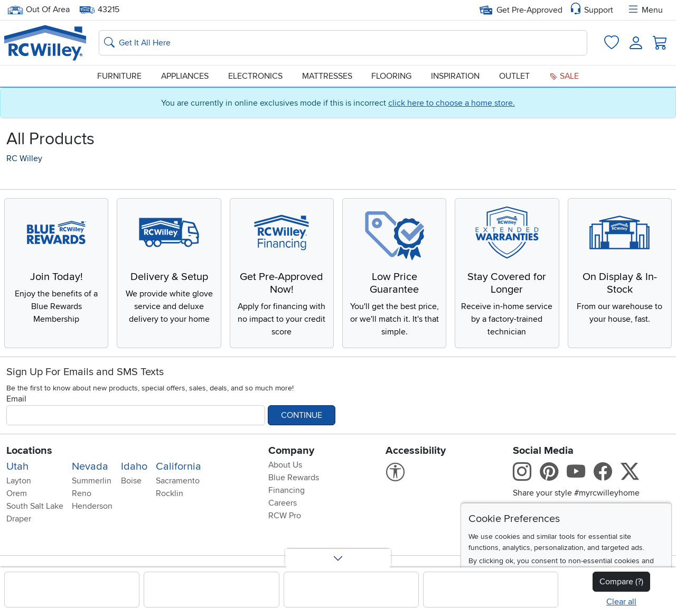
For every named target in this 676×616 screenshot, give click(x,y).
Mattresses (327, 76)
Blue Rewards (294, 478)
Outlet (514, 76)
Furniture (119, 76)
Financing (287, 490)
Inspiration (455, 76)
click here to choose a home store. (452, 103)
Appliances (185, 76)
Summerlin (92, 481)
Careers (283, 503)
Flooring (391, 76)
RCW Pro (285, 516)
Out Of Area (39, 10)
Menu (645, 10)
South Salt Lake (35, 506)
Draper (19, 519)
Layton (19, 481)
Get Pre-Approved (521, 10)
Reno (82, 493)
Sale (564, 76)
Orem (17, 493)
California (179, 466)
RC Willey (24, 158)
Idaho (134, 466)
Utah (17, 466)
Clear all (621, 602)
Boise (131, 481)
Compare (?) (621, 582)
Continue (302, 415)
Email (16, 399)
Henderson (92, 506)
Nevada (90, 466)
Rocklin (170, 493)
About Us (285, 465)
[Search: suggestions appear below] (343, 43)
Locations (29, 451)
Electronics (255, 76)
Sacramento (178, 481)
